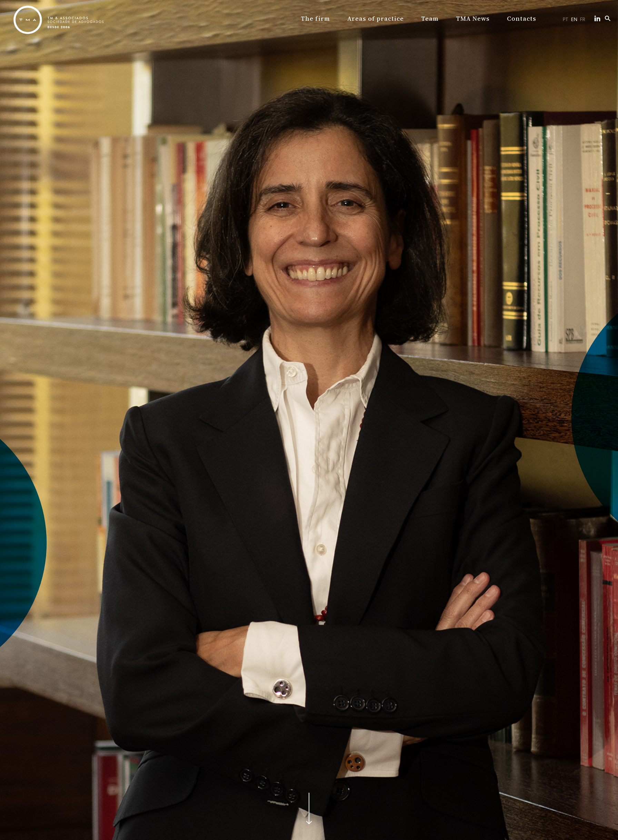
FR (583, 19)
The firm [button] (318, 18)
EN (574, 19)
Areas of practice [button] (376, 18)
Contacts (519, 18)
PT (566, 19)
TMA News (471, 18)
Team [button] (430, 18)
